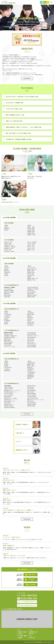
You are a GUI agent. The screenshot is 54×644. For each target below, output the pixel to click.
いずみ (31, 630)
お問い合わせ (32, 638)
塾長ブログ (32, 634)
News (31, 636)
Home (19, 630)
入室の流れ (20, 634)
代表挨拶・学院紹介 (22, 632)
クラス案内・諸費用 (22, 636)
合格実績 (20, 638)
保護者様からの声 (33, 632)
